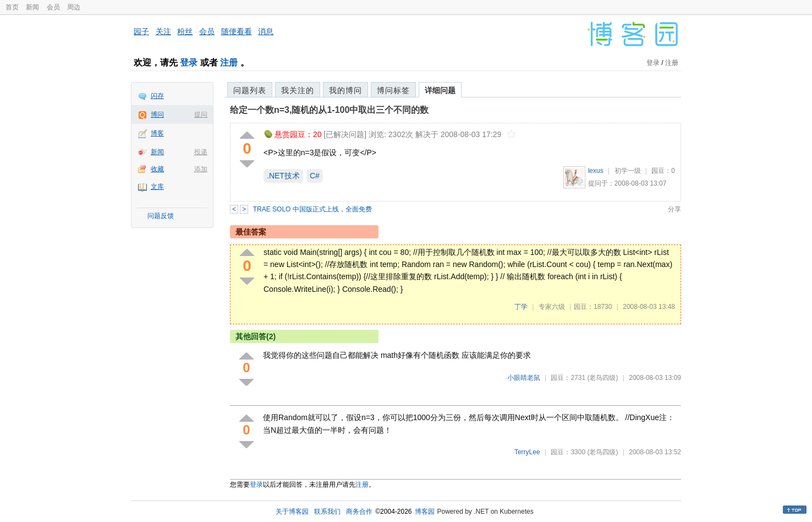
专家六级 (552, 307)
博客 (157, 133)
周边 (74, 7)
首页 (12, 7)
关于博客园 (292, 512)
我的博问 (345, 90)
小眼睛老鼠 (524, 378)
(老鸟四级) (602, 378)
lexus (596, 171)
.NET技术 (283, 176)
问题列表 (250, 90)
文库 (157, 187)
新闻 (32, 7)
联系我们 (327, 512)
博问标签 (393, 90)
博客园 (425, 512)
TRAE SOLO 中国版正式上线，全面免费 (312, 209)
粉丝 (185, 31)
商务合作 (359, 512)
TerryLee (527, 452)
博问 (157, 115)
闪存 (157, 96)
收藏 (157, 169)
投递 (201, 152)
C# (315, 176)
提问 (201, 115)
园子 (141, 31)
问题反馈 (161, 216)
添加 (201, 169)
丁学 (521, 307)
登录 (189, 62)
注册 (229, 62)
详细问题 (440, 90)
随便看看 (237, 31)
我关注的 (298, 90)
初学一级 (628, 171)
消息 (266, 31)
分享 (674, 209)
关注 (163, 31)
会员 (53, 7)
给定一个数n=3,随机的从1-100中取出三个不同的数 (329, 110)
